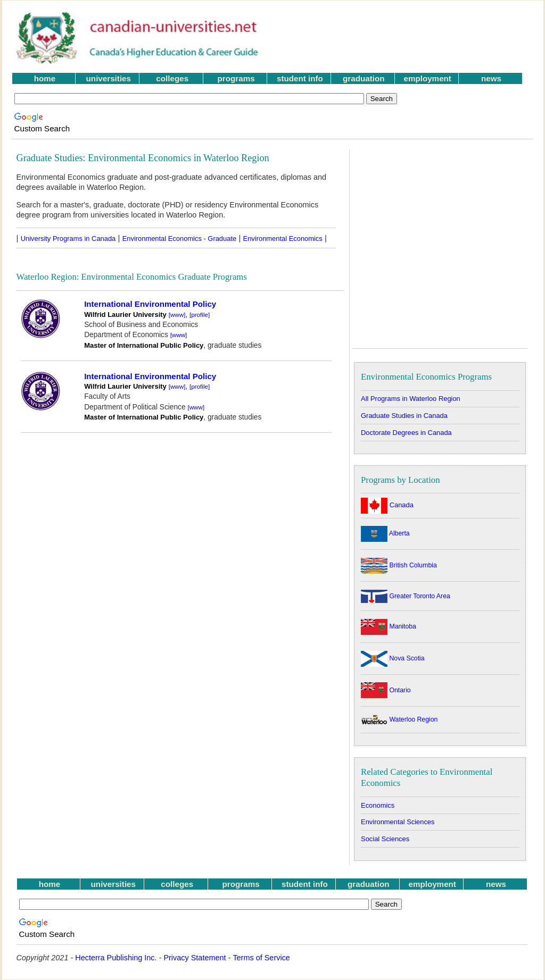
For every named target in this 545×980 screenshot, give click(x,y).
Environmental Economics (283, 238)
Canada (387, 505)
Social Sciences (385, 839)
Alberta (385, 533)
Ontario (386, 690)
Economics (378, 805)
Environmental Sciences (398, 822)
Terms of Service (261, 958)
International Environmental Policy (150, 304)
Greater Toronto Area (406, 596)
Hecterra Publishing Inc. (116, 958)
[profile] (200, 315)
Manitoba (389, 626)
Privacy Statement (195, 958)
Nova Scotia (393, 658)
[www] (177, 315)
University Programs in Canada (68, 238)
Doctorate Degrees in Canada (406, 433)
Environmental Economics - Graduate (180, 238)
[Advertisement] (405, 38)
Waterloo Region (399, 719)
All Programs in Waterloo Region (411, 399)
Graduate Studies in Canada (404, 416)
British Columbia (399, 565)
